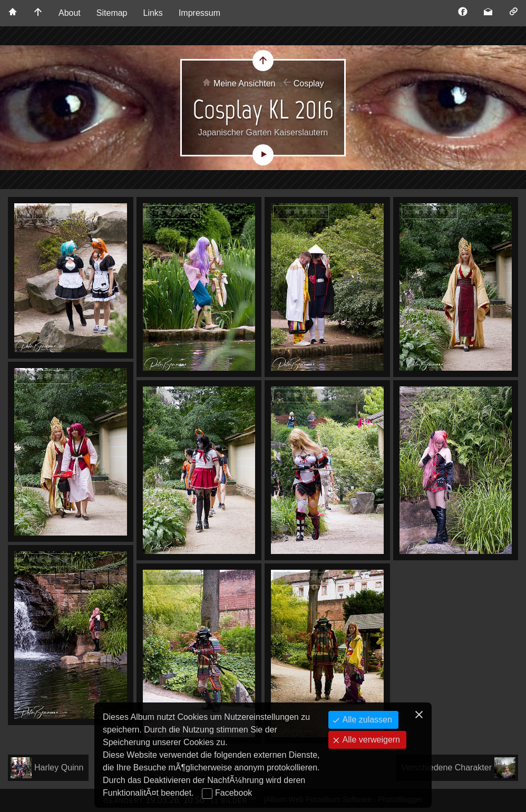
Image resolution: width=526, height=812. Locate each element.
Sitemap (112, 13)
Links (153, 13)
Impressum (199, 13)
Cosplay (309, 83)
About (70, 13)
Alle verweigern (370, 740)
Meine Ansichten (244, 83)
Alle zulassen (366, 720)
